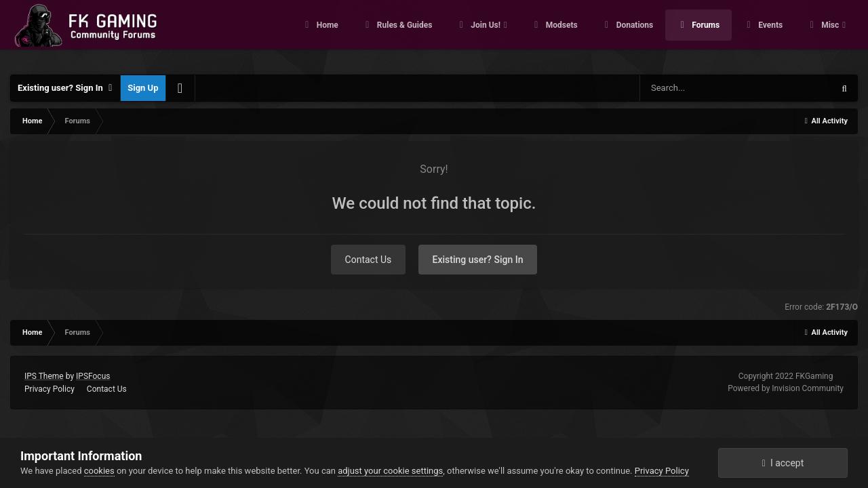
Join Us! (486, 34)
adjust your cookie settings (390, 471)
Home (327, 34)
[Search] (710, 88)
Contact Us (369, 260)
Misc (830, 34)
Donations (634, 34)
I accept (783, 463)
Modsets (561, 34)
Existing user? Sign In (65, 88)
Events (769, 34)
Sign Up (143, 88)
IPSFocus (93, 376)
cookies (99, 471)
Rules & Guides (404, 34)
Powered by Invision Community (786, 388)
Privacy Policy (50, 389)
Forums (705, 34)
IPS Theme (44, 376)
